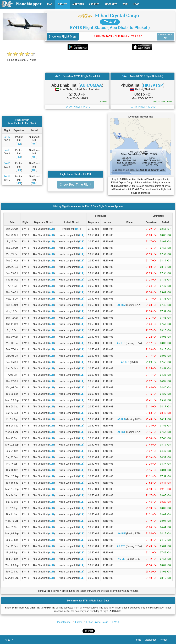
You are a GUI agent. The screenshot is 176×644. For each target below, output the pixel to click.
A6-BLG (122, 419)
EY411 (7, 177)
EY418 (115, 622)
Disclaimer (152, 640)
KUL (81, 235)
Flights (79, 622)
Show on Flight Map (62, 36)
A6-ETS (121, 343)
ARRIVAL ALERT (166, 36)
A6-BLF (121, 432)
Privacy (165, 640)
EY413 (7, 150)
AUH (34, 144)
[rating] (21, 58)
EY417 (7, 137)
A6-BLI (122, 559)
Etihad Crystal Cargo (117, 16)
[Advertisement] (110, 61)
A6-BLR (125, 362)
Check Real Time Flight (76, 185)
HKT (19, 144)
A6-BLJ (121, 305)
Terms (139, 640)
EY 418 (110, 22)
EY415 (7, 163)
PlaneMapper (64, 622)
